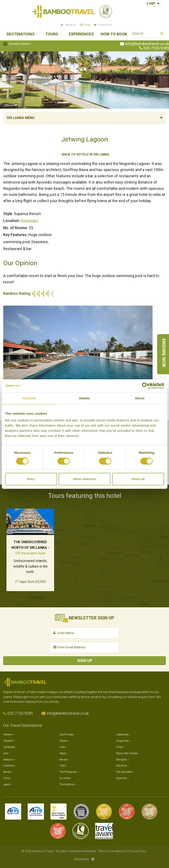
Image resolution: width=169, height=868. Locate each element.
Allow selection (84, 479)
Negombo (29, 221)
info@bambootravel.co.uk (147, 44)
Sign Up (85, 661)
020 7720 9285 (156, 48)
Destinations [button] (21, 34)
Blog (87, 25)
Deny (31, 479)
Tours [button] (52, 34)
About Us (71, 25)
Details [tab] (85, 398)
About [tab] (140, 398)
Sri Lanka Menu (21, 118)
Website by (85, 859)
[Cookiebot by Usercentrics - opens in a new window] (145, 386)
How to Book (114, 34)
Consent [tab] (29, 398)
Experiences (81, 34)
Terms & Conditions (111, 851)
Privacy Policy (137, 851)
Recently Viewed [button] (16, 44)
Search (162, 34)
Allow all (138, 479)
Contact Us (105, 25)
